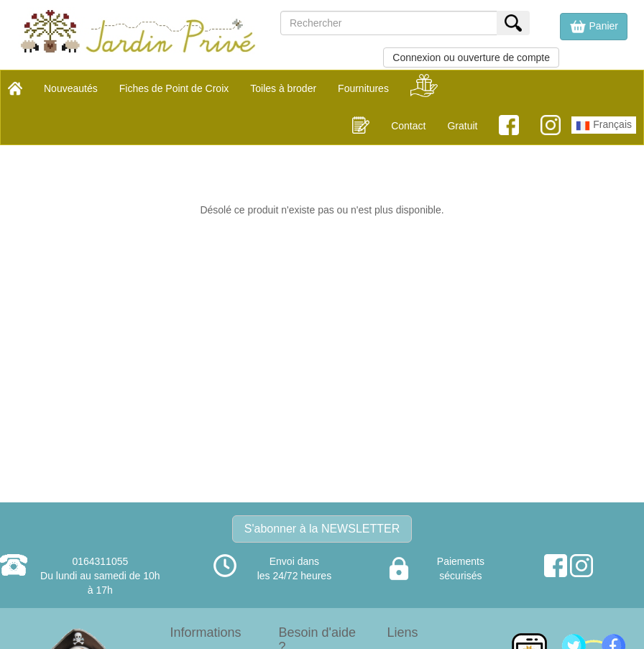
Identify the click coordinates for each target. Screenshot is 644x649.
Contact (408, 126)
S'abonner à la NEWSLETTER (322, 529)
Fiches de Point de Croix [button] (174, 88)
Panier (594, 27)
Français (604, 126)
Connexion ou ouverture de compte (471, 57)
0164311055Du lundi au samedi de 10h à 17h (100, 576)
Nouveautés (71, 88)
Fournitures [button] (363, 88)
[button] (594, 27)
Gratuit (462, 126)
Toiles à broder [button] (283, 88)
